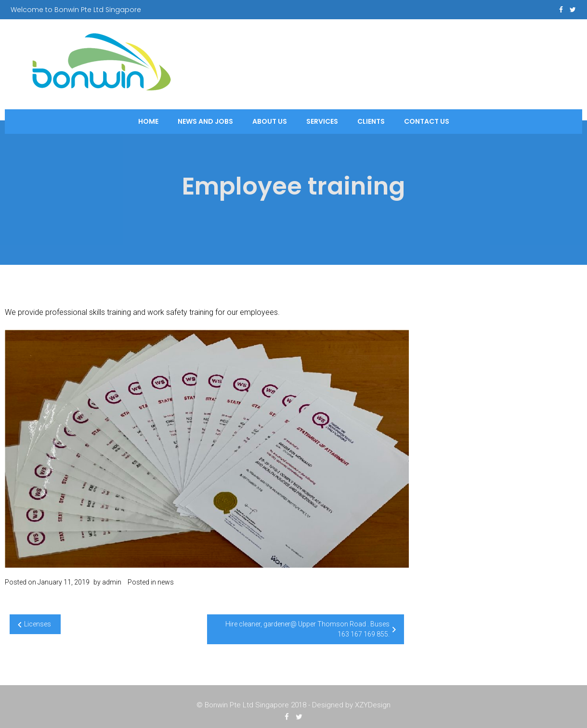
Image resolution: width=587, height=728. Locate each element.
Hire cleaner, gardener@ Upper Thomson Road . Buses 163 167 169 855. (307, 629)
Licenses (38, 624)
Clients (371, 121)
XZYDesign (373, 706)
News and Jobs (205, 121)
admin (112, 582)
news (166, 582)
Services (322, 121)
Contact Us (427, 121)
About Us (270, 121)
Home (148, 121)
